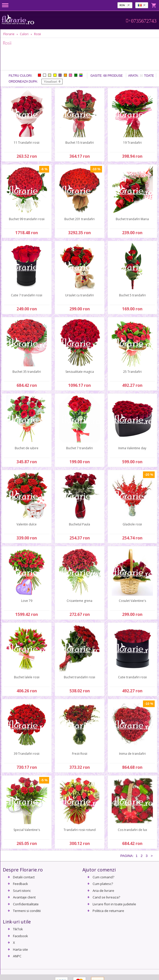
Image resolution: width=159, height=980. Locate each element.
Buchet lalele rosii (27, 677)
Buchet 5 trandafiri (132, 295)
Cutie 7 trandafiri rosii (27, 295)
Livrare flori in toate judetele (114, 904)
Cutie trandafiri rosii (132, 677)
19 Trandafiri (132, 143)
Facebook (20, 936)
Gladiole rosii (132, 524)
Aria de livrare (103, 891)
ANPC (17, 956)
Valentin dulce (27, 524)
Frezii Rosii (80, 754)
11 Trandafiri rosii (27, 143)
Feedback (20, 884)
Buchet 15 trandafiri (80, 143)
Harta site (20, 949)
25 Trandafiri (132, 372)
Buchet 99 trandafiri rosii (27, 219)
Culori (24, 34)
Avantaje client (24, 897)
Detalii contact (24, 877)
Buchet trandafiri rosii (79, 677)
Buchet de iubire (27, 448)
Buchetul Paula (79, 524)
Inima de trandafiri (132, 754)
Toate (149, 76)
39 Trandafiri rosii (27, 754)
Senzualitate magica (80, 372)
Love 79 (27, 601)
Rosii (38, 34)
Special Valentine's (27, 830)
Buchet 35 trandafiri (27, 372)
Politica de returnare (108, 911)
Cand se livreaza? (106, 897)
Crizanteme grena (79, 601)
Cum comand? (103, 877)
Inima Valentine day (132, 448)
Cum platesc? (103, 884)
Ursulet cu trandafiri (79, 295)
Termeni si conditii (27, 911)
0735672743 (144, 21)
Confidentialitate (26, 904)
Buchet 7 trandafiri (79, 448)
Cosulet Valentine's (132, 601)
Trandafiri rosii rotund (80, 830)
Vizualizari (50, 82)
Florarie (9, 34)
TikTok (18, 929)
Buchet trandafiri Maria (132, 219)
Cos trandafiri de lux (132, 830)
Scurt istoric (22, 891)
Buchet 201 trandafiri (79, 219)
